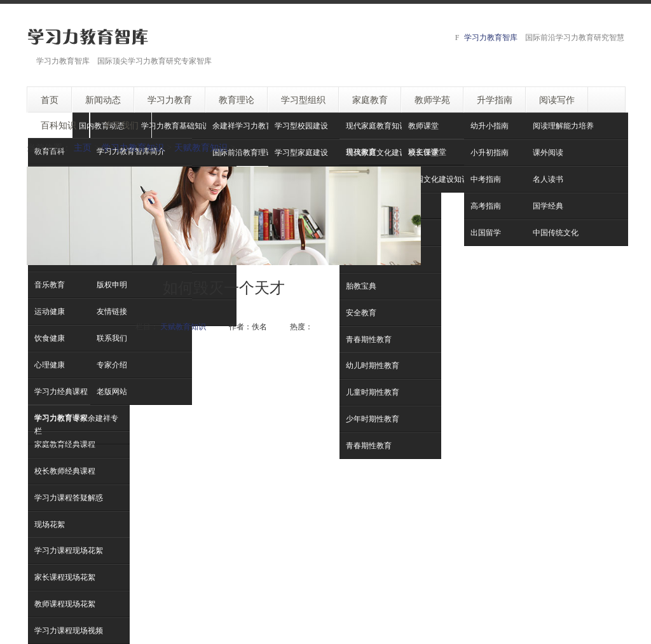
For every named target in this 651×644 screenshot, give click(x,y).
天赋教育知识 (201, 147)
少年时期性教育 (373, 419)
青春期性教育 (369, 445)
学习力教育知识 (133, 147)
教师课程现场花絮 (65, 604)
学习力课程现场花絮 (69, 550)
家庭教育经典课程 (65, 444)
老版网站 (112, 391)
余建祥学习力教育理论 (250, 126)
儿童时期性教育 (373, 392)
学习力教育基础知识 (175, 126)
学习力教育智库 (491, 37)
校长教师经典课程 (65, 471)
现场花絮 (50, 524)
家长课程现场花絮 (65, 577)
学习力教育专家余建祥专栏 (76, 424)
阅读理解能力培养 (563, 126)
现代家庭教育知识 (376, 126)
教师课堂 (423, 126)
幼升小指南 (490, 126)
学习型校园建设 (301, 126)
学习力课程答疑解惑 (69, 497)
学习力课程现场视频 (69, 630)
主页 (83, 147)
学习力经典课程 (61, 391)
